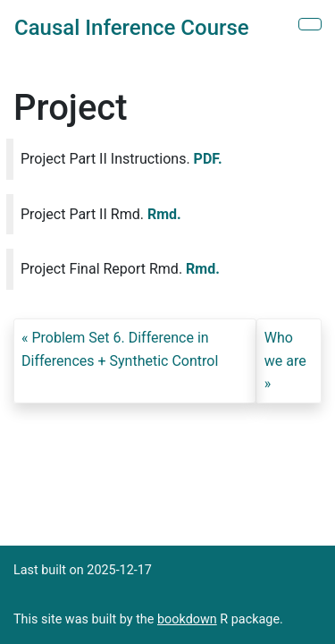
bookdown (187, 619)
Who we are (285, 349)
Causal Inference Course (132, 28)
